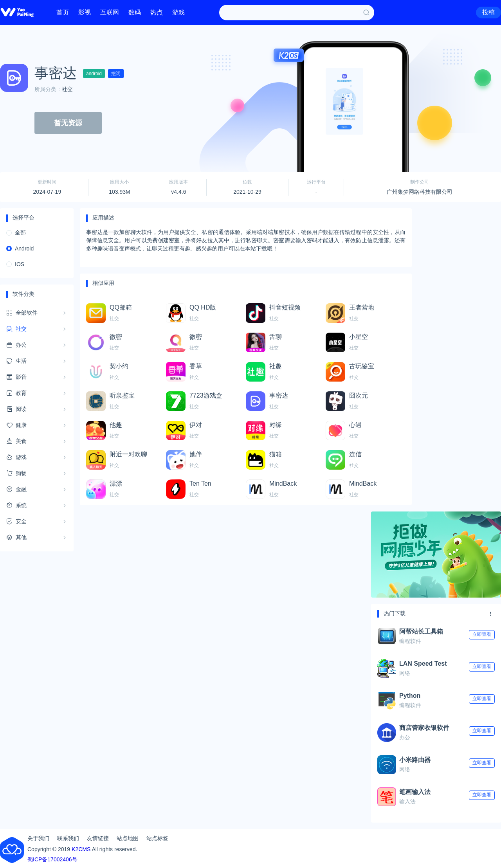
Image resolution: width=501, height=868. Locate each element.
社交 (67, 89)
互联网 (110, 12)
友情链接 (98, 838)
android (94, 74)
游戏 (178, 12)
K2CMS (81, 849)
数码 (135, 12)
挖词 (116, 74)
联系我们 (68, 838)
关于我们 (38, 838)
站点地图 (128, 838)
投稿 (488, 12)
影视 (85, 12)
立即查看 (482, 634)
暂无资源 (68, 123)
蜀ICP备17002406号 (52, 859)
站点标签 (157, 838)
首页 (63, 12)
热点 (157, 12)
